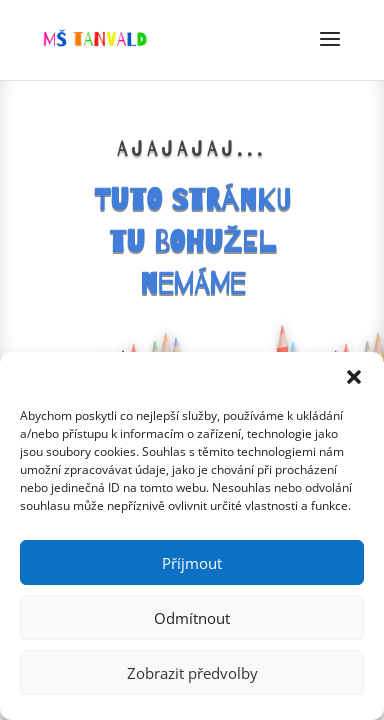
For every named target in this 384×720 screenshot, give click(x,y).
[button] (354, 377)
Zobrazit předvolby (192, 673)
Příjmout (192, 563)
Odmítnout (192, 618)
